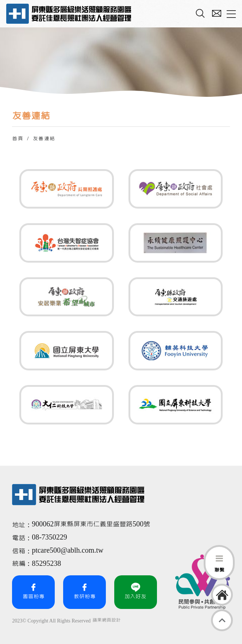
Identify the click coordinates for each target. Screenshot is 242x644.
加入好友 (135, 591)
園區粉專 (34, 591)
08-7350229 (50, 537)
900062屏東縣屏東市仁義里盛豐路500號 (91, 524)
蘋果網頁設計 (107, 620)
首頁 (18, 139)
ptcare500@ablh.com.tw (68, 550)
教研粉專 (85, 591)
